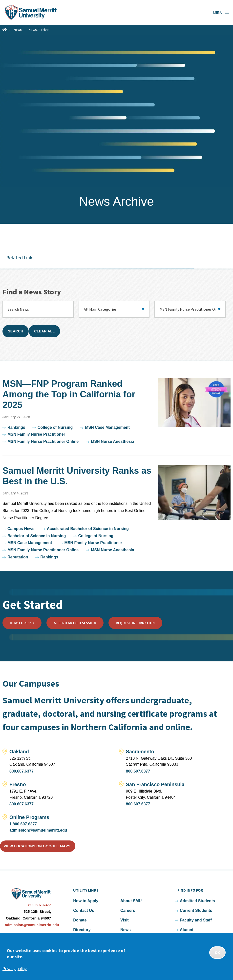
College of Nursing (55, 427)
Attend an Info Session (75, 623)
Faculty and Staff (196, 920)
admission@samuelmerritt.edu (38, 830)
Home (5, 30)
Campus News (21, 529)
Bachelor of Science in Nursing (37, 536)
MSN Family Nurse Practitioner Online (43, 441)
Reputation (18, 557)
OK (217, 953)
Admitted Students (197, 901)
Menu (218, 12)
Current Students (196, 910)
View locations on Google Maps (37, 846)
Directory (82, 930)
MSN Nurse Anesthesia (113, 441)
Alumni (187, 930)
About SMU (131, 901)
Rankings (16, 427)
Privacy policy (15, 969)
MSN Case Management (107, 427)
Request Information (135, 623)
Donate (80, 920)
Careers (128, 910)
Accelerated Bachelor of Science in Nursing (88, 529)
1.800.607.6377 (23, 824)
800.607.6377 (21, 771)
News (18, 30)
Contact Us (84, 910)
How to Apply (22, 623)
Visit (125, 920)
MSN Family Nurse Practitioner (36, 434)
